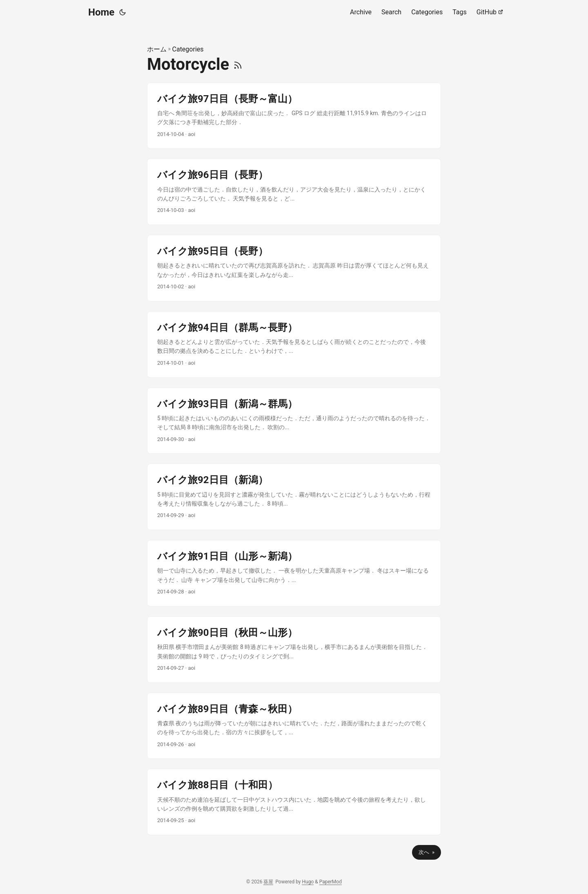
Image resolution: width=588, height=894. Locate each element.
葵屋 (268, 882)
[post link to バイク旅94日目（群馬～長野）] (294, 344)
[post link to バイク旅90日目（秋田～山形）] (294, 650)
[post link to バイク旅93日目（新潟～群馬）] (294, 421)
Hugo (308, 882)
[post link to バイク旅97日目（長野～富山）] (294, 116)
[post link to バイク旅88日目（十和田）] (294, 802)
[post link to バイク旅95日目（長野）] (294, 268)
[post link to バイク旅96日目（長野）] (294, 192)
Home (101, 12)
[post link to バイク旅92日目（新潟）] (294, 497)
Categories (188, 49)
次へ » (427, 852)
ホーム (157, 49)
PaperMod (331, 882)
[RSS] (238, 64)
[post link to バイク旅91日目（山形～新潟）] (294, 573)
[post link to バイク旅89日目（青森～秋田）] (294, 726)
